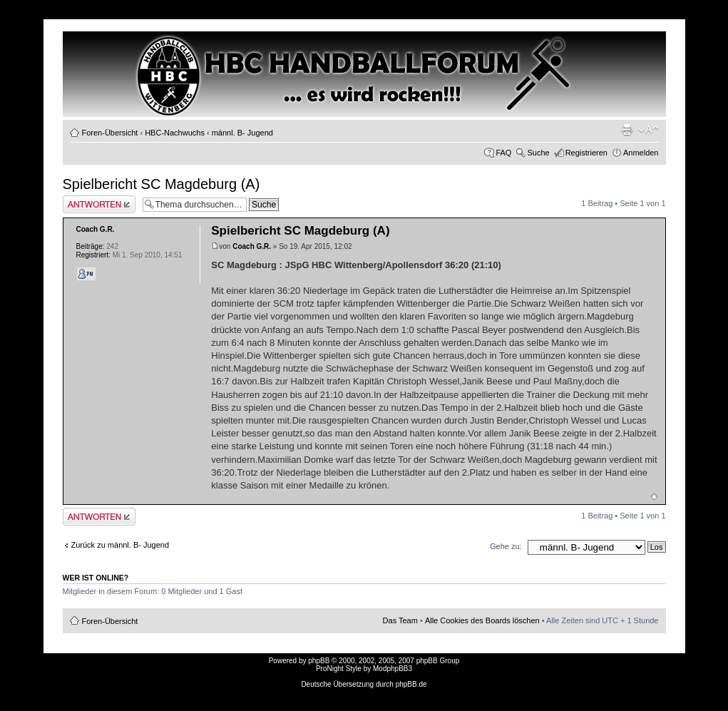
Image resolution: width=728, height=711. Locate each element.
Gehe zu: (506, 546)
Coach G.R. (252, 246)
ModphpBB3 (393, 669)
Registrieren (586, 153)
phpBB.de (411, 684)
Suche (538, 153)
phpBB (319, 661)
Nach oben (654, 497)
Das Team (400, 620)
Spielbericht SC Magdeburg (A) (162, 184)
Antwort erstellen (99, 204)
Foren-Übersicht (110, 133)
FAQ (503, 153)
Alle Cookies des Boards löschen (482, 620)
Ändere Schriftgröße (648, 130)
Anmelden (641, 153)
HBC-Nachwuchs (175, 133)
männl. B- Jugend (242, 133)
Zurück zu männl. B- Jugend (121, 545)
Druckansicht (627, 130)
